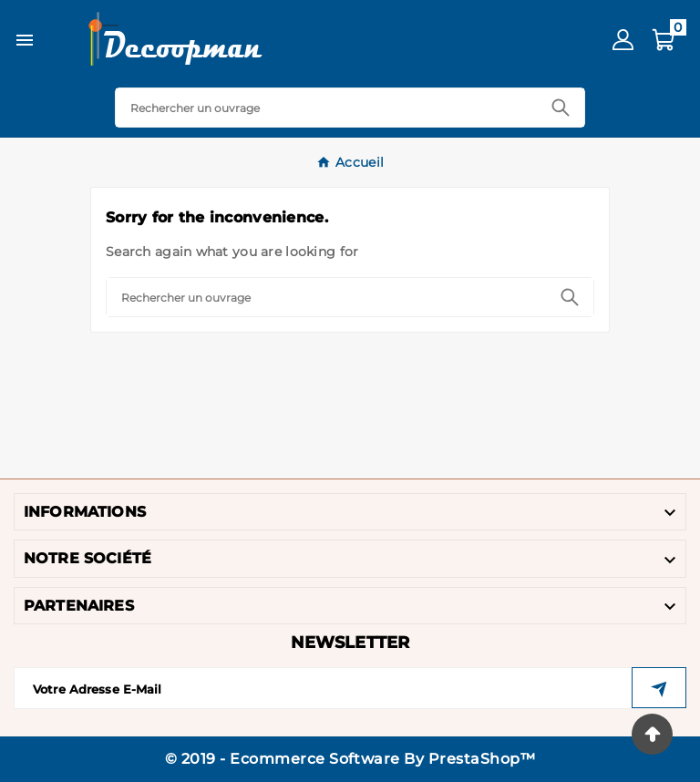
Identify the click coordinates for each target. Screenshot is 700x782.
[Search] (327, 108)
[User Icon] (623, 40)
